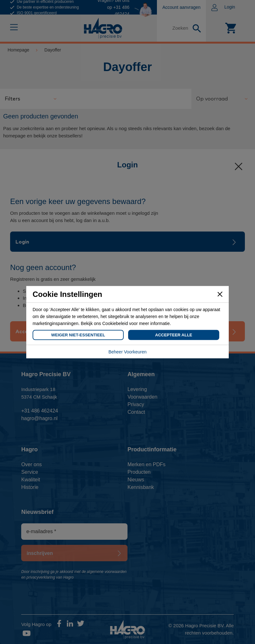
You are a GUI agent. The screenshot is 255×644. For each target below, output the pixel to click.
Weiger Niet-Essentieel (78, 335)
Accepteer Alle (174, 335)
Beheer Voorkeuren (128, 352)
